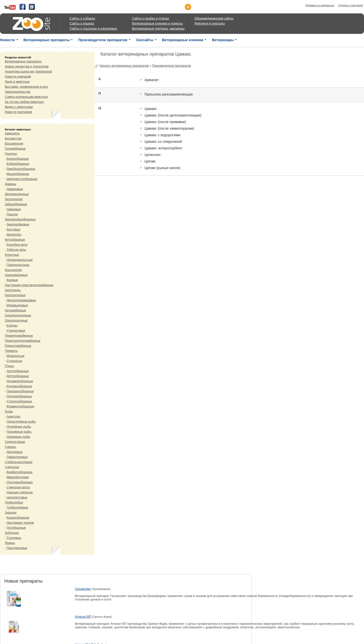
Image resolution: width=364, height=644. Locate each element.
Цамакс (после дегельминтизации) (173, 115)
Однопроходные (16, 320)
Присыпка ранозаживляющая (168, 94)
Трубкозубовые (17, 508)
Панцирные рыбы (19, 432)
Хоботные (12, 533)
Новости (7, 40)
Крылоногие (13, 270)
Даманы (10, 184)
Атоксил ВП (83, 617)
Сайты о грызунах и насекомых (93, 28)
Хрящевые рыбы (18, 437)
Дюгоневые (15, 452)
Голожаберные (15, 149)
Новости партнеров (18, 112)
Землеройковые (18, 224)
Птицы (9, 366)
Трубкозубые (14, 502)
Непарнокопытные (20, 260)
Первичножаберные (19, 336)
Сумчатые (12, 467)
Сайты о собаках (82, 18)
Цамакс (151, 109)
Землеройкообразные (20, 219)
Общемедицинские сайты (214, 18)
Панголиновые (17, 548)
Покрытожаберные (18, 346)
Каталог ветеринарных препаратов (124, 66)
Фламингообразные (20, 406)
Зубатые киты (16, 250)
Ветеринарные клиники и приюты (157, 23)
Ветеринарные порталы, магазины (158, 28)
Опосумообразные (20, 482)
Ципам (150, 161)
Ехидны (12, 326)
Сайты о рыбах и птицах (151, 18)
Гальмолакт (83, 589)
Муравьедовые (17, 305)
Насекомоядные (16, 275)
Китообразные (15, 240)
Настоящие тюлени (20, 523)
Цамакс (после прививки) (165, 122)
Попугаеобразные (19, 396)
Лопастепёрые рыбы (21, 422)
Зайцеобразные (16, 204)
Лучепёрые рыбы (19, 427)
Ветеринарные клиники (183, 40)
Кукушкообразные (19, 386)
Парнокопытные (18, 265)
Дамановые (15, 189)
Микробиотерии (18, 477)
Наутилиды (13, 290)
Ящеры (10, 543)
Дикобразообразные (21, 169)
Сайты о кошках (82, 23)
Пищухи (12, 214)
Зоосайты (145, 40)
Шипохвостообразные (22, 179)
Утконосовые (16, 331)
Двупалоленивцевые (21, 300)
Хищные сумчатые (20, 492)
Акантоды (13, 417)
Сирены (10, 447)
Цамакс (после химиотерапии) (169, 128)
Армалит (152, 80)
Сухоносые (14, 361)
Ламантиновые (17, 457)
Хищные (11, 513)
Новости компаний (18, 77)
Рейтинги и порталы (210, 23)
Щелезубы (14, 235)
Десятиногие (14, 199)
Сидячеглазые (15, 442)
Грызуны (11, 154)
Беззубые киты (17, 245)
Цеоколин (152, 155)
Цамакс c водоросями (162, 135)
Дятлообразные (18, 376)
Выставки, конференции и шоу (26, 87)
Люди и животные (17, 82)
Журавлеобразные (20, 381)
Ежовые (12, 280)
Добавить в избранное (320, 5)
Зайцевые (14, 209)
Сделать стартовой (350, 5)
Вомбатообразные (19, 472)
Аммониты (12, 133)
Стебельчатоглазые (19, 462)
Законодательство (18, 92)
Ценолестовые (17, 497)
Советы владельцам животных (26, 97)
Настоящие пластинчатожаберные (29, 285)
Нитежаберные (15, 310)
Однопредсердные (18, 315)
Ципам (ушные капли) (162, 168)
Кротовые (13, 229)
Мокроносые (15, 356)
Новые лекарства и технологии (27, 66)
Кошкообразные (18, 518)
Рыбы (9, 411)
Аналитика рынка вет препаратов (28, 72)
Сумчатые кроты (18, 487)
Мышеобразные (18, 174)
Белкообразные (18, 159)
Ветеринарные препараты (47, 40)
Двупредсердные (17, 194)
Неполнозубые (15, 295)
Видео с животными (19, 107)
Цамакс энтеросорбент (163, 148)
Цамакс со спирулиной (163, 142)
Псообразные (16, 528)
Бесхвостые (13, 139)
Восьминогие (14, 144)
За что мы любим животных (24, 102)
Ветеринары (223, 40)
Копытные (12, 255)
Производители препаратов (103, 40)
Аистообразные (18, 371)
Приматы (11, 351)
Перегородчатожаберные (23, 341)
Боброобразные (18, 164)
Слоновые (14, 538)
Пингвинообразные (20, 391)
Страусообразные (19, 401)
